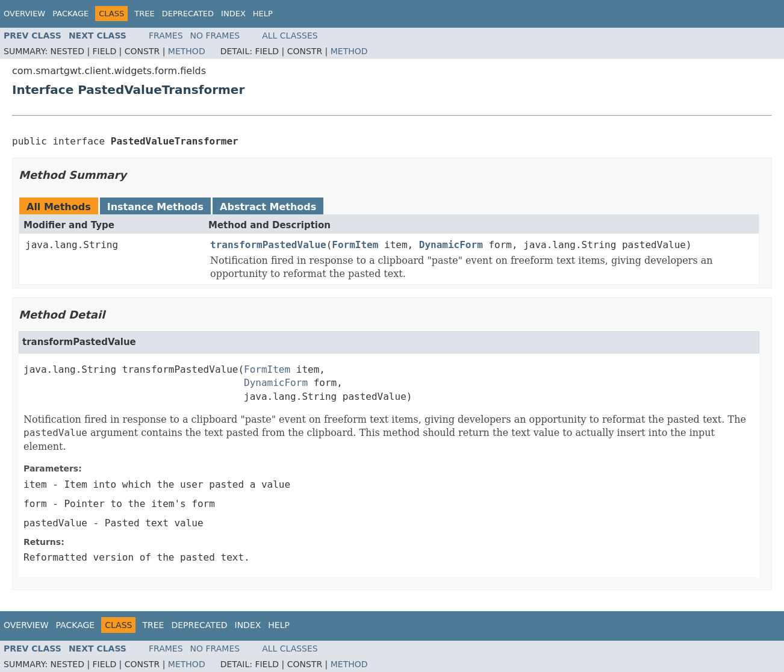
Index (233, 14)
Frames (166, 36)
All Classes (290, 36)
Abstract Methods (268, 207)
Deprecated (188, 14)
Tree (144, 14)
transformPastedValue (268, 245)
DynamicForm (451, 245)
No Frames (215, 36)
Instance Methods (155, 207)
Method (187, 51)
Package (70, 14)
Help (263, 14)
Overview (24, 14)
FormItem (355, 245)
